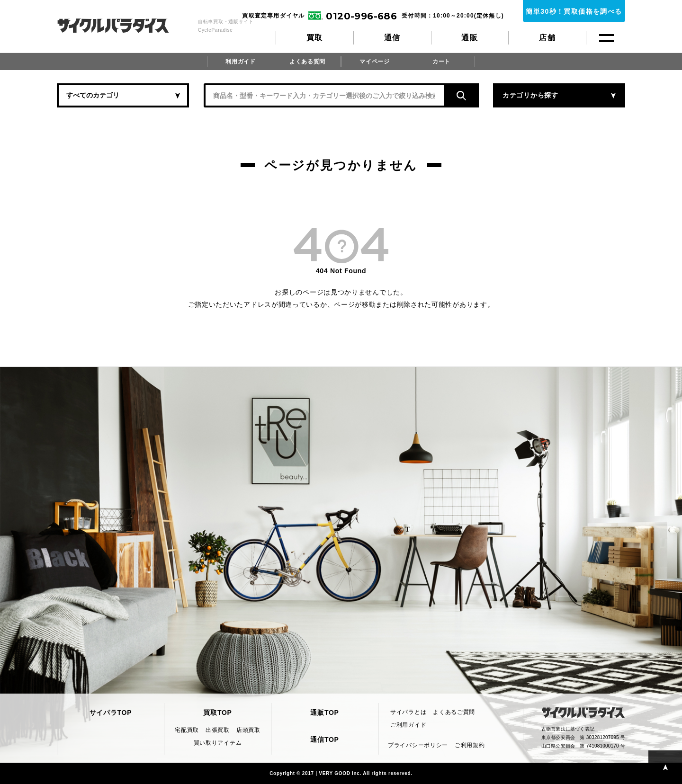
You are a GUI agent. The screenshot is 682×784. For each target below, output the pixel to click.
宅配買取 (187, 730)
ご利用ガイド (408, 725)
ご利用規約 (470, 745)
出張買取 (218, 730)
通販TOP (324, 713)
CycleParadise (123, 26)
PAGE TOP (665, 767)
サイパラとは (408, 712)
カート (441, 62)
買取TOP (217, 713)
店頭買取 (248, 730)
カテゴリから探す (530, 95)
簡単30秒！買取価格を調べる (574, 11)
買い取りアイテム (218, 743)
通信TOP (324, 739)
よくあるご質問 (454, 712)
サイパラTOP (111, 713)
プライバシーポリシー (418, 745)
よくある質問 (307, 62)
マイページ (375, 62)
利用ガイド (241, 62)
